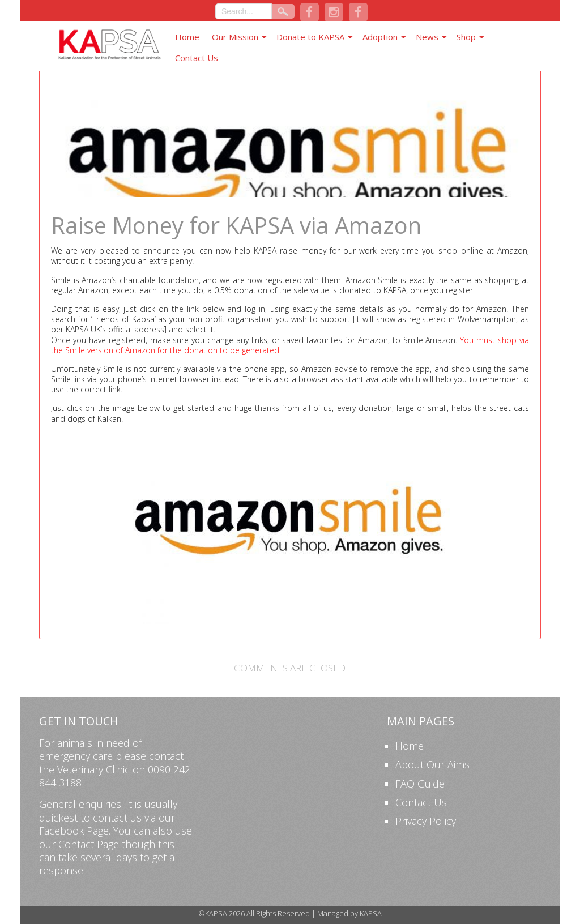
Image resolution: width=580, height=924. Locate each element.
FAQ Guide (420, 784)
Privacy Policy (426, 821)
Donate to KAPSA (310, 37)
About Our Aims (432, 764)
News (427, 37)
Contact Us (197, 58)
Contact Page (89, 844)
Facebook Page (74, 831)
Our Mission (235, 37)
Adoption (380, 37)
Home (187, 37)
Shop (466, 37)
